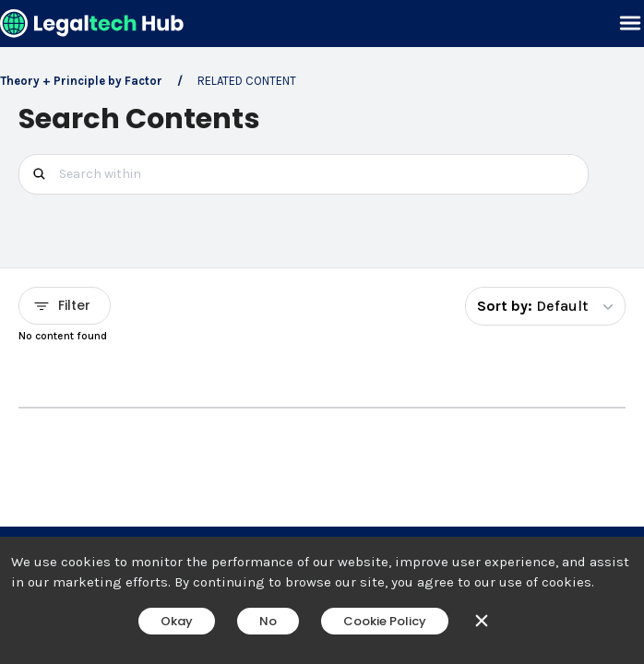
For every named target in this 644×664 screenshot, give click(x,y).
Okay (177, 621)
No (268, 621)
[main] (322, 332)
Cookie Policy (385, 621)
